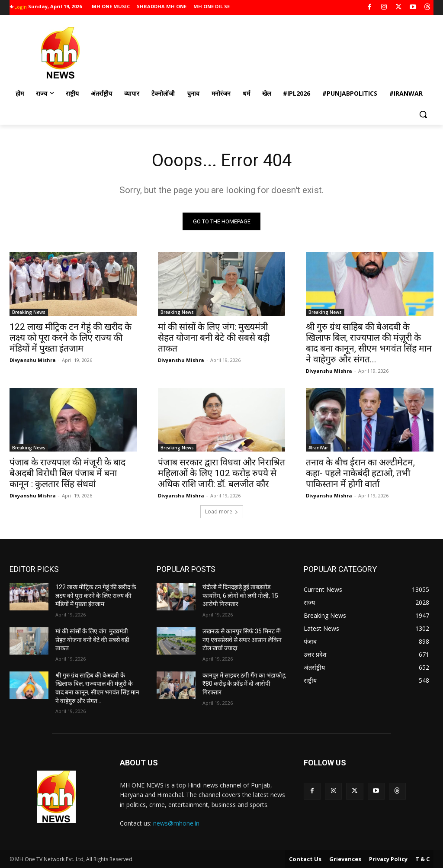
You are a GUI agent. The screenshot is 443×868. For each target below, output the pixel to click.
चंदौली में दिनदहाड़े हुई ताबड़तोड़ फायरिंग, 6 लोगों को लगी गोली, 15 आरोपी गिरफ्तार (240, 595)
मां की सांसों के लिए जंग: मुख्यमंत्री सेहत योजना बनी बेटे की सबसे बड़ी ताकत (214, 337)
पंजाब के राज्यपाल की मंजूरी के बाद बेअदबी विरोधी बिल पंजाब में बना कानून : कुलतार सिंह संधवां (67, 473)
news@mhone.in (176, 823)
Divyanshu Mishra (33, 360)
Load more (222, 511)
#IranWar (318, 447)
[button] (423, 114)
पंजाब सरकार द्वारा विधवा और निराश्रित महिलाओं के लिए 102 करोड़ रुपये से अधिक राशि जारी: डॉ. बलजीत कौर (221, 473)
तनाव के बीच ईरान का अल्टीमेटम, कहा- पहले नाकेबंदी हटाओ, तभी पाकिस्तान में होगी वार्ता (360, 473)
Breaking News (29, 312)
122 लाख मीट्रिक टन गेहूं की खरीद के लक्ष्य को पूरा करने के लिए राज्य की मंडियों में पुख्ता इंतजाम (71, 337)
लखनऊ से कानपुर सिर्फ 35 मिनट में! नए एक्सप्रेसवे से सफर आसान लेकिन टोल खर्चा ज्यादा (242, 640)
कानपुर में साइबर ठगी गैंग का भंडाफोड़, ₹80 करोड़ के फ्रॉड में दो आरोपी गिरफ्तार (244, 684)
